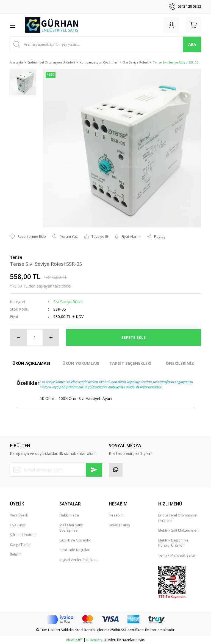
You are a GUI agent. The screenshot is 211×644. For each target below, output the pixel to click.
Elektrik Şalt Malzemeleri (178, 530)
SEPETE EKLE (134, 337)
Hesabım (116, 515)
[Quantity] (35, 338)
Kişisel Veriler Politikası (78, 560)
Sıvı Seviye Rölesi (68, 302)
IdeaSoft (74, 640)
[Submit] (94, 470)
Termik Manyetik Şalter (177, 555)
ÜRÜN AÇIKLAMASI (31, 363)
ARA (192, 44)
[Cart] (193, 25)
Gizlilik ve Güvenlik (75, 540)
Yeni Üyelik (19, 515)
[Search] (105, 44)
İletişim (16, 554)
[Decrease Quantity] (18, 338)
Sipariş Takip (119, 525)
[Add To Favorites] (28, 237)
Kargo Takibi (20, 545)
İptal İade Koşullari (75, 550)
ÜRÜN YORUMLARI (81, 363)
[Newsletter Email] (56, 470)
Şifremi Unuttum (23, 535)
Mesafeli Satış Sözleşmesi (71, 528)
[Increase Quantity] (51, 338)
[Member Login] (171, 25)
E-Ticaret (93, 640)
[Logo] (52, 25)
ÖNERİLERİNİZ (180, 363)
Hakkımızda (69, 515)
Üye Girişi (18, 525)
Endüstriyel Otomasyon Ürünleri (178, 518)
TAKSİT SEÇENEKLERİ (130, 363)
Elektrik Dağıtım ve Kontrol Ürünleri (173, 543)
